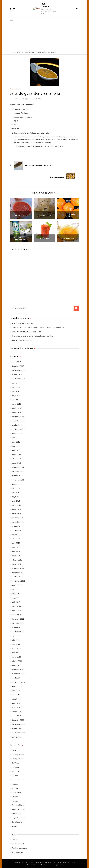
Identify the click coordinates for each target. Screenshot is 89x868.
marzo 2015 (16, 455)
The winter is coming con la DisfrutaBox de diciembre (32, 336)
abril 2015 (16, 450)
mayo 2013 (16, 547)
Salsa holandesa (68, 238)
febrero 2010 (17, 712)
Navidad (15, 784)
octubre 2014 (17, 476)
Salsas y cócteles (15, 89)
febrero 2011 (17, 661)
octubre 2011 (17, 627)
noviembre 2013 (18, 522)
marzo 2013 (16, 556)
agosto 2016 (17, 383)
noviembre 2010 (18, 674)
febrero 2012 (17, 611)
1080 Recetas (46, 5)
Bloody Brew (44, 238)
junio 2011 (16, 644)
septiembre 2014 (19, 480)
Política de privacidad (56, 865)
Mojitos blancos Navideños (22, 340)
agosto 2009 (17, 737)
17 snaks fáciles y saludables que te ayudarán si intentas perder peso (38, 327)
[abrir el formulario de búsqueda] (77, 9)
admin (12, 99)
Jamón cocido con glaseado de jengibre (27, 332)
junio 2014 (16, 492)
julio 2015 (16, 438)
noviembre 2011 (18, 623)
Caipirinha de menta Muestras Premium (21, 238)
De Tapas (15, 763)
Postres (15, 801)
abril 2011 (16, 653)
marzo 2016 (16, 404)
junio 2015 (16, 442)
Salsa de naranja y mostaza (68, 215)
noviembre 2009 (18, 724)
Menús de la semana (20, 780)
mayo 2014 (16, 497)
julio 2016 (16, 387)
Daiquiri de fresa (21, 215)
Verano (14, 826)
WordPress (44, 865)
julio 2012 (16, 589)
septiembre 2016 (19, 379)
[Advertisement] (44, 36)
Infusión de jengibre (44, 215)
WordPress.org (18, 852)
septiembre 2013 (19, 530)
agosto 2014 (17, 484)
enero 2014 (16, 514)
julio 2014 (16, 488)
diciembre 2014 (18, 467)
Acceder (15, 840)
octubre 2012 (17, 577)
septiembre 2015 (19, 429)
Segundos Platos (18, 818)
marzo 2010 (16, 707)
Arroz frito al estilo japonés (22, 323)
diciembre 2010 (18, 669)
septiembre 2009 (19, 733)
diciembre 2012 (18, 568)
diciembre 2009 (18, 720)
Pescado (15, 797)
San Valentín (17, 814)
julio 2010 (16, 691)
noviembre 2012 (18, 573)
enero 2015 (16, 463)
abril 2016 (16, 400)
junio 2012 (16, 594)
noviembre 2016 (18, 370)
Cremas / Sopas (18, 754)
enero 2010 (16, 716)
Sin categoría (17, 822)
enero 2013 (16, 564)
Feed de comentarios (20, 848)
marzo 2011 (16, 657)
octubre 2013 (17, 526)
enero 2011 (16, 665)
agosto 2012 (17, 585)
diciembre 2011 (18, 619)
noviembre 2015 (18, 421)
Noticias (15, 788)
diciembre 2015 (18, 417)
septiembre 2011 (19, 632)
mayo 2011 (16, 648)
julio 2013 (16, 539)
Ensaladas (16, 767)
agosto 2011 (17, 636)
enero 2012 (16, 615)
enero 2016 (16, 412)
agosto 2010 (17, 686)
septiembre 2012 (19, 581)
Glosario (15, 776)
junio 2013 (16, 543)
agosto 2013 (17, 535)
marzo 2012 (16, 606)
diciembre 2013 (18, 518)
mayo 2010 (16, 699)
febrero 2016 (17, 408)
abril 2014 (16, 501)
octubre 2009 (17, 728)
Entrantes (16, 771)
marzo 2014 (16, 505)
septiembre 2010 (19, 682)
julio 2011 (16, 640)
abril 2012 (16, 602)
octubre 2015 (17, 425)
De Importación (18, 759)
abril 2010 (16, 703)
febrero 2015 (17, 459)
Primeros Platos (18, 805)
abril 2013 (16, 551)
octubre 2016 (17, 374)
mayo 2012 (16, 598)
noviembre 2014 (18, 471)
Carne (14, 750)
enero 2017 (16, 362)
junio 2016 (16, 391)
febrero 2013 (17, 560)
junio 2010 (16, 695)
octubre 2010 (17, 678)
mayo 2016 (16, 396)
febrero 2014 (17, 509)
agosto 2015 (17, 433)
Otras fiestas (17, 792)
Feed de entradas (19, 844)
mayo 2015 (16, 446)
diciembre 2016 (18, 366)
